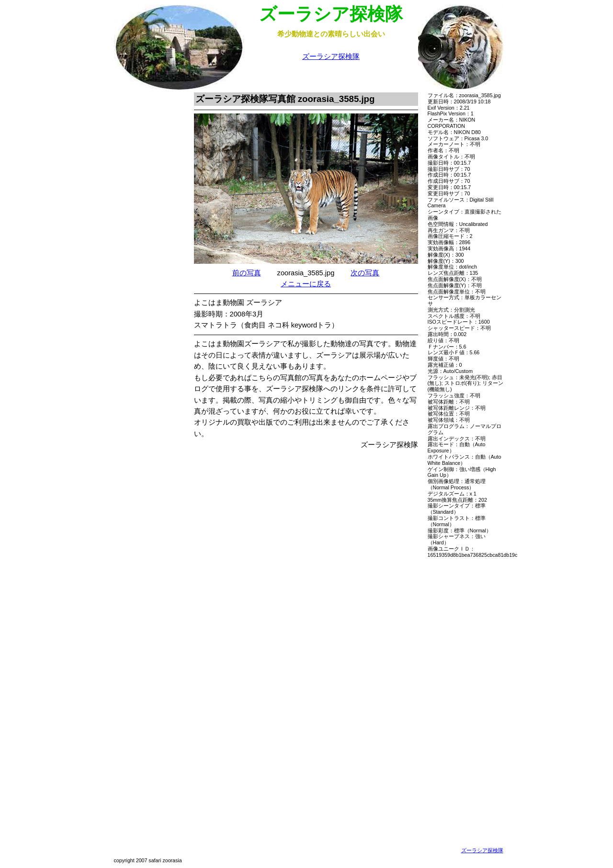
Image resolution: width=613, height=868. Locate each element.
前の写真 (247, 273)
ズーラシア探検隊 (331, 56)
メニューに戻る (306, 284)
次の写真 (365, 273)
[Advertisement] (145, 236)
